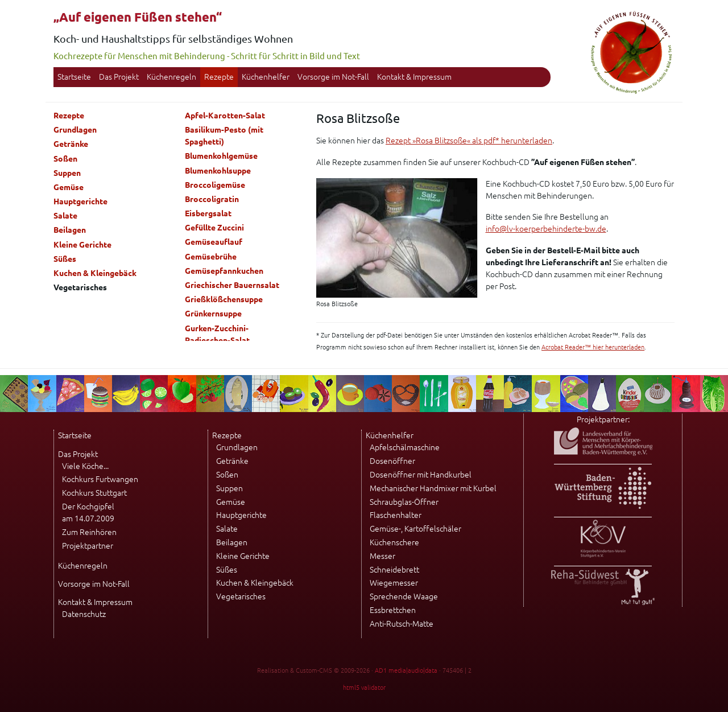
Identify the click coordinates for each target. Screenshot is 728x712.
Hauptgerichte (80, 201)
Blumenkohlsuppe (218, 171)
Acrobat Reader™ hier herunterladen (593, 347)
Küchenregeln (171, 77)
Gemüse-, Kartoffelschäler (415, 529)
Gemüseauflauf (214, 242)
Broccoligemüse (215, 185)
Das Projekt (119, 77)
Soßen (65, 159)
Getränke (71, 144)
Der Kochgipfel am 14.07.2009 (88, 513)
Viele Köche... (85, 466)
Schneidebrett (394, 570)
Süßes (65, 259)
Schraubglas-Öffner (404, 502)
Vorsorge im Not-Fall (333, 77)
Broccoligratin (212, 199)
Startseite (74, 77)
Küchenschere (394, 542)
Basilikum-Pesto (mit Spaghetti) (224, 136)
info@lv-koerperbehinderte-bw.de (546, 229)
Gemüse (69, 187)
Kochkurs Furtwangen (100, 479)
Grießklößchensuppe (224, 299)
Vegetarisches (241, 596)
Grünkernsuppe (213, 314)
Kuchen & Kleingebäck (95, 273)
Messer (382, 556)
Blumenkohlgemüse (221, 156)
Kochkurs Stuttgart (94, 493)
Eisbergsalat (208, 213)
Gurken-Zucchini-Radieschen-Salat (217, 334)
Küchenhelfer (266, 77)
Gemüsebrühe (211, 257)
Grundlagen (75, 130)
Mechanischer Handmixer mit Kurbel (433, 488)
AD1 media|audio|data (406, 670)
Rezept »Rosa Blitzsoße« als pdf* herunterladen (469, 141)
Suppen (67, 173)
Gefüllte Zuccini (214, 228)
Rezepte (219, 77)
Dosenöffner (392, 461)
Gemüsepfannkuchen (224, 271)
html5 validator (364, 688)
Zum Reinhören (89, 532)
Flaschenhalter (396, 515)
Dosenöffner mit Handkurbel (421, 475)
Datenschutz (84, 614)
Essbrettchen (393, 610)
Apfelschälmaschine (405, 447)
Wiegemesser (394, 583)
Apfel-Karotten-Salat (225, 116)
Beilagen (70, 230)
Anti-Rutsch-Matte (402, 624)
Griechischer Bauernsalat (232, 285)
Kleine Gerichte (82, 245)
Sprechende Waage (404, 596)
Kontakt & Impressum (414, 77)
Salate (65, 216)
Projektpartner (88, 546)
